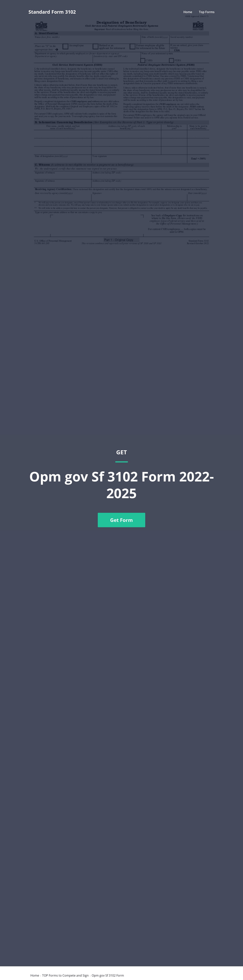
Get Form (121, 520)
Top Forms (207, 12)
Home (188, 12)
